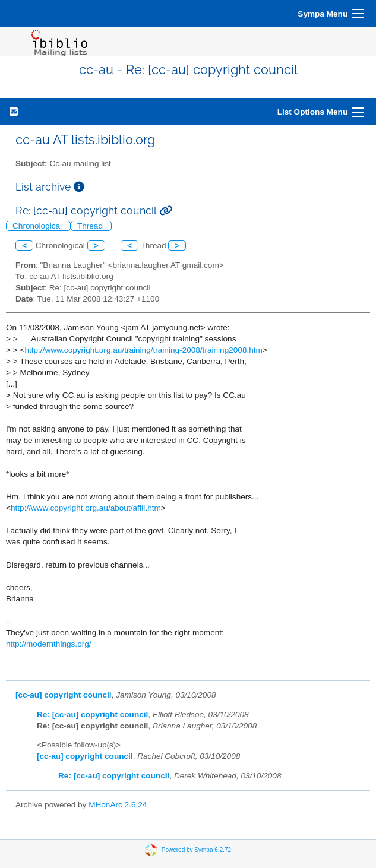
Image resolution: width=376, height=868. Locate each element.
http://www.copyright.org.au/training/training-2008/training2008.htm (143, 350)
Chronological (38, 226)
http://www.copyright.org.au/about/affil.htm (86, 508)
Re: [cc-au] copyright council (92, 715)
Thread (91, 226)
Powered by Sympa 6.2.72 (196, 849)
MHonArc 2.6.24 (118, 805)
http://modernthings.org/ (49, 644)
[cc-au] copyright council (64, 695)
